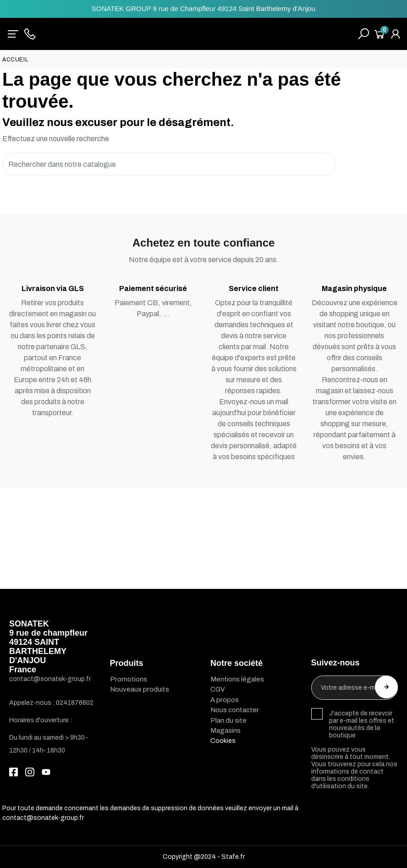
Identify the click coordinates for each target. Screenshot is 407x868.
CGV (218, 689)
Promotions (129, 679)
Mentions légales (237, 679)
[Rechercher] (169, 164)
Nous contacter (235, 710)
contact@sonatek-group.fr (43, 818)
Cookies (223, 741)
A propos (225, 700)
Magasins (225, 731)
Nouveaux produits (140, 689)
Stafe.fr (233, 857)
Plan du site (228, 720)
